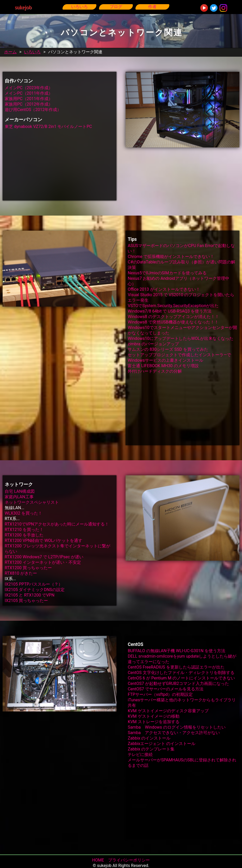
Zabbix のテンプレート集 (151, 749)
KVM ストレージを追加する (153, 722)
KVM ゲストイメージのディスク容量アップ (168, 711)
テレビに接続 (140, 754)
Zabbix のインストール (149, 738)
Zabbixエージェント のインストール (162, 744)
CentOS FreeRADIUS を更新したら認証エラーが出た (176, 667)
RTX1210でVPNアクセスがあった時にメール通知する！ (57, 524)
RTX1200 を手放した (24, 535)
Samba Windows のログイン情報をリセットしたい (176, 727)
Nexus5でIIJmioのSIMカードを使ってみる (167, 273)
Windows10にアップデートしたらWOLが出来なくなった (180, 338)
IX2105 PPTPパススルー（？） (34, 584)
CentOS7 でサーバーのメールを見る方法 (165, 689)
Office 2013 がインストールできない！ (164, 289)
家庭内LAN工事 (19, 497)
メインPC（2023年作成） (29, 88)
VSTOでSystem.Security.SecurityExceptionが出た (173, 306)
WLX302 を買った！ (23, 513)
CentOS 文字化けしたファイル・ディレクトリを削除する (181, 673)
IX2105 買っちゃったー (26, 601)
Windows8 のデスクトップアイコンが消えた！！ (173, 317)
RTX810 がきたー (21, 573)
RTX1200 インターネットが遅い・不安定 (43, 562)
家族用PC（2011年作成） (29, 99)
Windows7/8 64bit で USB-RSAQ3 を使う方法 (170, 311)
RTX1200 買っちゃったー (28, 568)
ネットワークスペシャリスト (32, 502)
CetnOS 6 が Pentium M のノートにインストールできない (181, 678)
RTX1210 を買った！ (24, 530)
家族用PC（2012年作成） (29, 104)
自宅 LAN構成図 (20, 491)
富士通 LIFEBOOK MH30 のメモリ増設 (163, 366)
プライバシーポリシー (129, 860)
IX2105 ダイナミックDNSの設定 (35, 590)
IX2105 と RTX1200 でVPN (30, 595)
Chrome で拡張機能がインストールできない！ (171, 257)
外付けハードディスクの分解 (155, 371)
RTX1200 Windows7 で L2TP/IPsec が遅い (44, 557)
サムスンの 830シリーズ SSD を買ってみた (168, 349)
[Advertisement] (60, 164)
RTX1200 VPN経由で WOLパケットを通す (44, 540)
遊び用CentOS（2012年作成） (33, 110)
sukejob (23, 7)
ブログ (116, 7)
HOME (98, 860)
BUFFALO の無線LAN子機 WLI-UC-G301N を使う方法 (176, 651)
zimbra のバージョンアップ (153, 344)
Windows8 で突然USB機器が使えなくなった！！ (173, 322)
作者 (152, 7)
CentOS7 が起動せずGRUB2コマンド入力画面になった (178, 684)
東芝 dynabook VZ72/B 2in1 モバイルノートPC (48, 127)
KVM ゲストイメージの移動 (153, 716)
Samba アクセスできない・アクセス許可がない (174, 733)
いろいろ (79, 7)
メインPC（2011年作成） (29, 93)
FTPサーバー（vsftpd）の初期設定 (160, 694)
